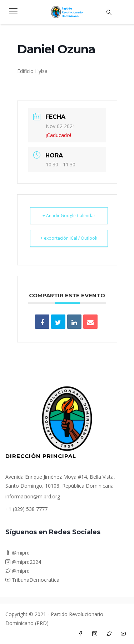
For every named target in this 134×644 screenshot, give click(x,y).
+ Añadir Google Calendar (69, 216)
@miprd (18, 553)
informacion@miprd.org (33, 496)
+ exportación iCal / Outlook (69, 238)
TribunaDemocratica (32, 580)
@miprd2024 (23, 562)
